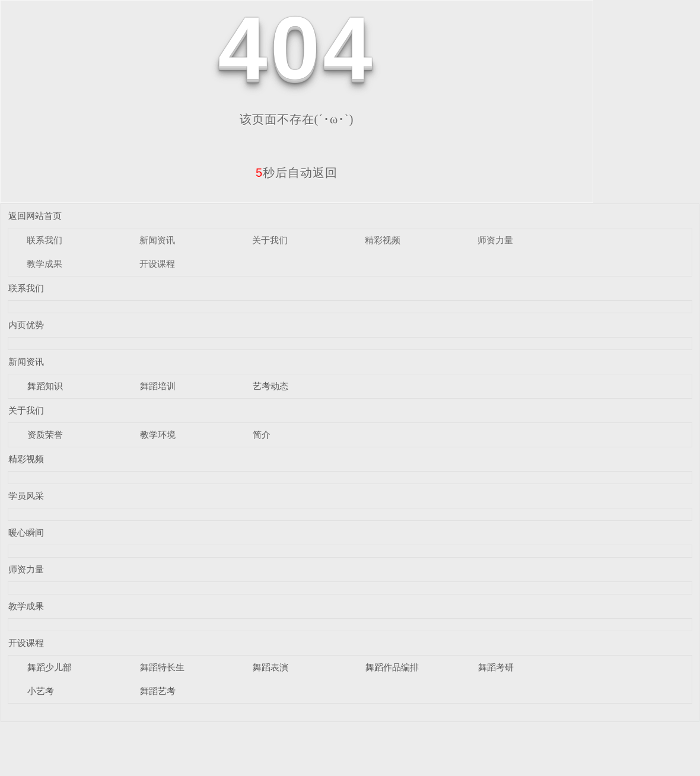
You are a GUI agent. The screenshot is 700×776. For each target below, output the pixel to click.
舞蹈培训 (158, 386)
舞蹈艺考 (158, 691)
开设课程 (157, 264)
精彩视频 (383, 240)
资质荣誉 (45, 435)
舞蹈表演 (271, 667)
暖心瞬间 (26, 532)
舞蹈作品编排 (392, 667)
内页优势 (26, 325)
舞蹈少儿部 (50, 667)
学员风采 (26, 496)
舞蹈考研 (496, 667)
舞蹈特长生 (162, 667)
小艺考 (41, 691)
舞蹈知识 (45, 386)
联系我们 (44, 240)
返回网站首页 (35, 216)
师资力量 (495, 240)
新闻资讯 (157, 240)
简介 (262, 435)
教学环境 (158, 435)
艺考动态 (271, 386)
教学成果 (44, 264)
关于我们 (270, 240)
